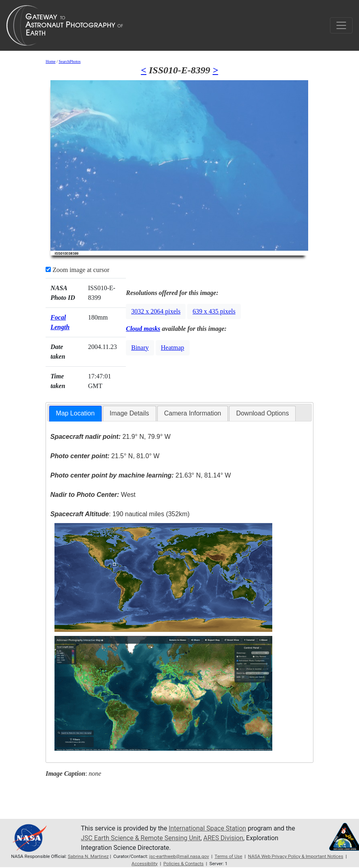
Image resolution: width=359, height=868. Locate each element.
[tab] (75, 414)
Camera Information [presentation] (193, 413)
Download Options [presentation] (262, 413)
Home (50, 61)
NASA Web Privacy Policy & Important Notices (296, 856)
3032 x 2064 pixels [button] (156, 311)
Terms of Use (228, 856)
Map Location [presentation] (75, 413)
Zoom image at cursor (77, 270)
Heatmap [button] (173, 348)
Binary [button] (140, 348)
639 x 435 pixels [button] (214, 311)
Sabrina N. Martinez (88, 856)
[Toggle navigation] (341, 25)
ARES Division (223, 838)
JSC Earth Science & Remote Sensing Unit (140, 838)
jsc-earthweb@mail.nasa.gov (179, 856)
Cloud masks (143, 329)
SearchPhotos (69, 61)
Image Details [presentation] (129, 413)
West (93, 495)
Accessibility (145, 864)
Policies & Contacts (184, 864)
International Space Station (207, 828)
